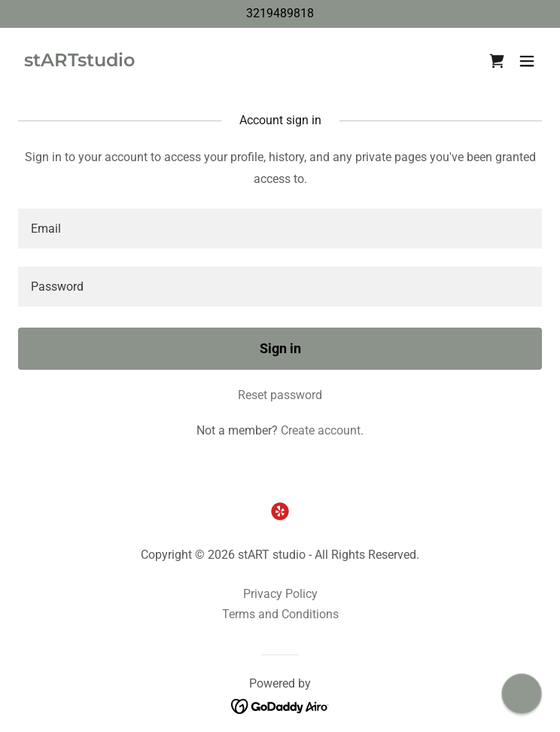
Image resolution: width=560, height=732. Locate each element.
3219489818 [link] (280, 13)
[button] (527, 61)
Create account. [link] (322, 430)
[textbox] (280, 229)
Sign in (280, 348)
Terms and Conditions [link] (280, 614)
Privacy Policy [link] (280, 594)
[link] (79, 62)
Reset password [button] (280, 395)
